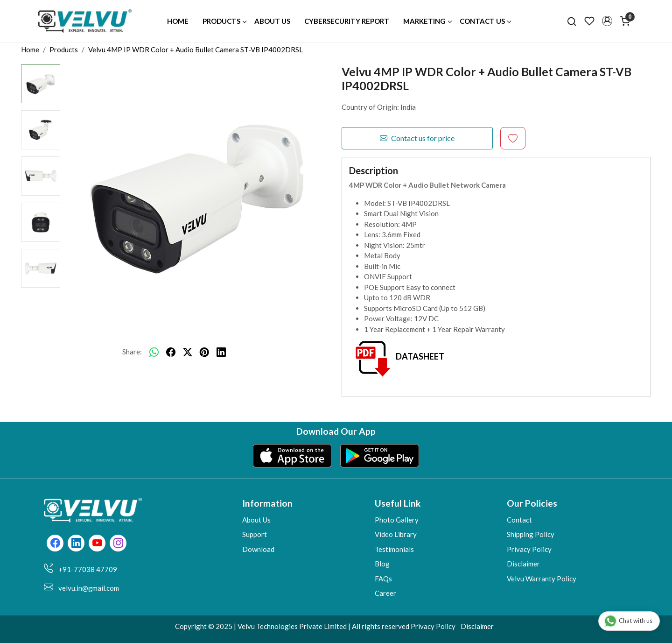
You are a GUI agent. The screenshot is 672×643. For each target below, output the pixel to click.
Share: (132, 352)
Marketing (427, 21)
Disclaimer (523, 564)
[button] (607, 21)
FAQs (383, 579)
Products (224, 21)
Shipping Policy (531, 534)
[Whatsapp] (154, 352)
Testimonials (394, 549)
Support (255, 534)
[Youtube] (97, 544)
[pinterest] (204, 352)
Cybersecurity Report (347, 21)
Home (178, 21)
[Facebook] (55, 544)
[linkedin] (221, 352)
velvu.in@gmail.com (89, 588)
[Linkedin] (76, 544)
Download (258, 549)
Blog (382, 564)
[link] (572, 21)
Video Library (396, 534)
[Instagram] (118, 544)
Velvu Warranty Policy (542, 579)
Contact (519, 520)
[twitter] (188, 352)
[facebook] (171, 352)
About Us (272, 21)
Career (385, 593)
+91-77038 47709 (88, 569)
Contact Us (485, 21)
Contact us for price (417, 138)
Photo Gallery (397, 520)
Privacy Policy (529, 549)
